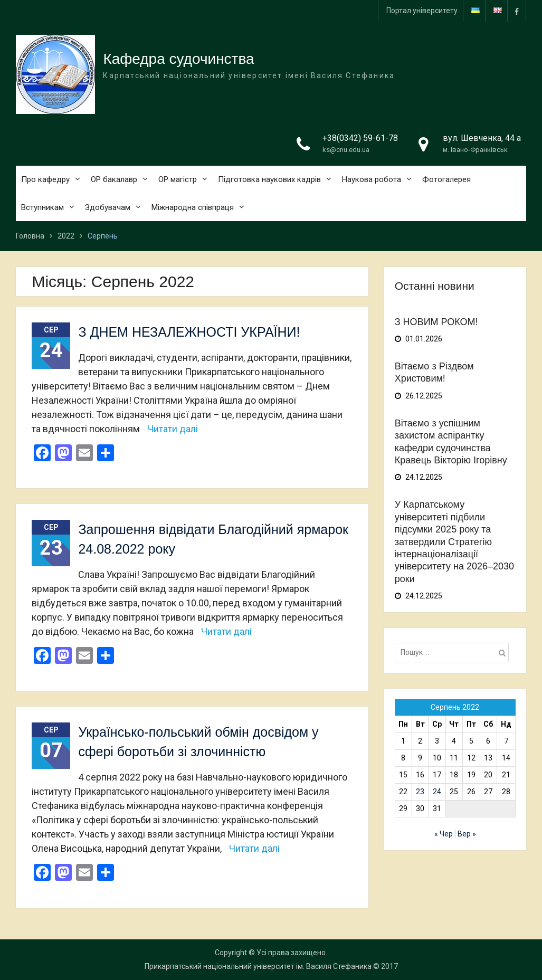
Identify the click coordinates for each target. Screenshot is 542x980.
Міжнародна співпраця (193, 207)
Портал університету (422, 11)
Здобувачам (108, 207)
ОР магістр (178, 179)
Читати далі (173, 429)
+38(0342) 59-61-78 (360, 138)
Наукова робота (372, 179)
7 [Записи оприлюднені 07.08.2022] (506, 741)
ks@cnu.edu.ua (346, 150)
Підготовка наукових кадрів (269, 179)
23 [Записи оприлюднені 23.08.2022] (420, 792)
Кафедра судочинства (178, 59)
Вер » (467, 834)
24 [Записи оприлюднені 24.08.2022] (437, 792)
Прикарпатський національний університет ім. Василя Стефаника (258, 966)
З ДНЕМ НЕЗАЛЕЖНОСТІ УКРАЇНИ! (189, 332)
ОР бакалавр (114, 179)
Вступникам (42, 207)
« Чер (444, 834)
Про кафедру (45, 179)
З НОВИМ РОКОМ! (436, 322)
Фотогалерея (446, 179)
